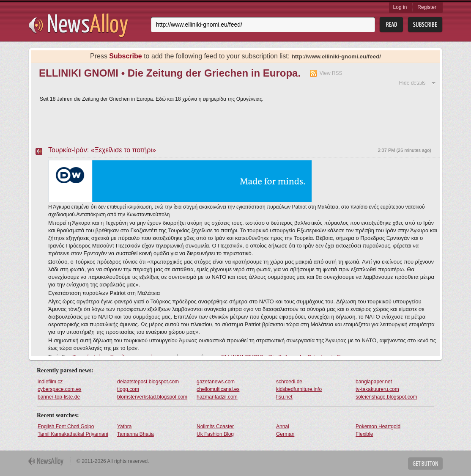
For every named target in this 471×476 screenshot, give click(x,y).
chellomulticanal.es (218, 389)
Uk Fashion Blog (215, 434)
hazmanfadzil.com (217, 397)
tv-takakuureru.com (377, 389)
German (285, 434)
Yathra (124, 426)
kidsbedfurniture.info (299, 389)
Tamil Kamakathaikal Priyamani (73, 434)
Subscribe (125, 56)
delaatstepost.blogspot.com (148, 382)
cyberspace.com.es (59, 389)
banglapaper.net (374, 382)
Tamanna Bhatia (136, 434)
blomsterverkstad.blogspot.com (152, 397)
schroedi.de (289, 382)
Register (427, 7)
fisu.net (284, 397)
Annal (283, 426)
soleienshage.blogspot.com (386, 397)
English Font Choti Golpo (66, 426)
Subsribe (425, 25)
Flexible (364, 434)
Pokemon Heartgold (378, 426)
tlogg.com (128, 389)
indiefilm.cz (50, 382)
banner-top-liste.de (59, 397)
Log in (400, 7)
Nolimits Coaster (215, 426)
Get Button (425, 464)
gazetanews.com (216, 382)
